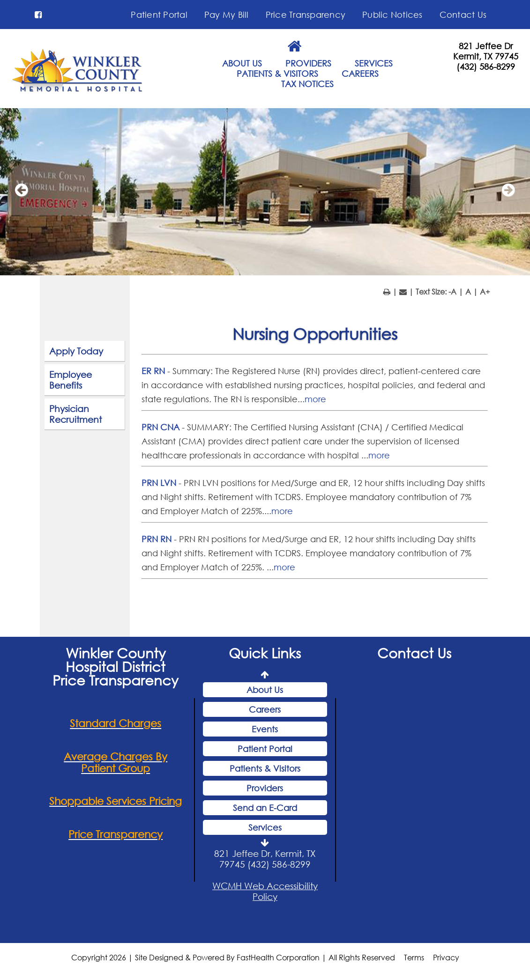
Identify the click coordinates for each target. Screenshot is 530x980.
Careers (265, 711)
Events (265, 730)
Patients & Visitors (265, 770)
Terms (414, 958)
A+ (485, 293)
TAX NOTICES (307, 84)
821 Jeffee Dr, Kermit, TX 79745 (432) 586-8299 (265, 860)
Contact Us (463, 15)
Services (265, 829)
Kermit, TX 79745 (486, 56)
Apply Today (76, 352)
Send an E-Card (265, 809)
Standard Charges (116, 725)
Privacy (446, 958)
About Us (265, 691)
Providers (265, 789)
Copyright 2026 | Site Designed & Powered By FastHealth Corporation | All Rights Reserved (233, 958)
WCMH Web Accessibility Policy (265, 892)
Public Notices (392, 15)
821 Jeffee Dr (486, 46)
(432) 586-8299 (486, 66)
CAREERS (360, 74)
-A (452, 293)
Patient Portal (159, 15)
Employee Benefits (71, 381)
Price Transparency (306, 15)
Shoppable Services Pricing (116, 802)
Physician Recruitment (75, 415)
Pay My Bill (227, 15)
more (315, 400)
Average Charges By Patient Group (116, 763)
